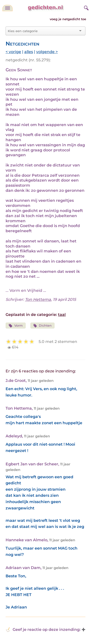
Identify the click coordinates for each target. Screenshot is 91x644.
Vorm (16, 326)
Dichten (43, 326)
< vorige (13, 52)
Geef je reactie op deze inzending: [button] (43, 630)
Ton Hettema (38, 299)
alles (29, 52)
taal (62, 315)
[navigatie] (8, 8)
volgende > (47, 52)
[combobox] (43, 31)
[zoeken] (86, 7)
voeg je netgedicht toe (68, 19)
